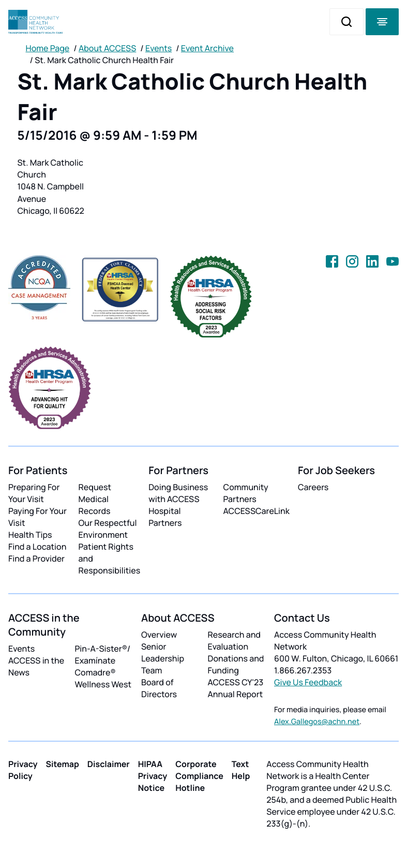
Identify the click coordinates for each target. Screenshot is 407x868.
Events (159, 48)
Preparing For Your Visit (34, 493)
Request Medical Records (95, 499)
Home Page (48, 48)
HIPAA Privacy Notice (153, 776)
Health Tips (30, 535)
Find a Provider (36, 558)
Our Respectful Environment (108, 529)
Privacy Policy (23, 770)
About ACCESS (107, 48)
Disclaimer (109, 764)
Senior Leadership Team (163, 658)
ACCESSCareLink (257, 511)
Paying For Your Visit (37, 517)
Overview (159, 635)
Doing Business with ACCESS (178, 493)
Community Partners (246, 493)
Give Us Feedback (308, 682)
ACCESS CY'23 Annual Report (236, 688)
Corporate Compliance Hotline (199, 776)
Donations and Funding (236, 664)
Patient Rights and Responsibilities (110, 558)
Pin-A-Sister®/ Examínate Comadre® (103, 660)
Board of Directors (159, 688)
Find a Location (37, 547)
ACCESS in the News (36, 666)
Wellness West (103, 684)
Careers (313, 487)
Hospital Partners (165, 517)
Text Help (241, 770)
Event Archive (207, 48)
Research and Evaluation (234, 641)
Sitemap (63, 764)
